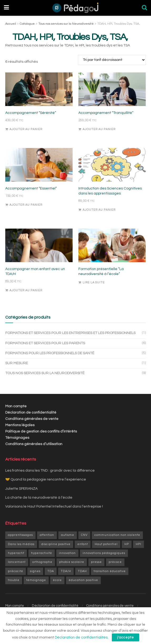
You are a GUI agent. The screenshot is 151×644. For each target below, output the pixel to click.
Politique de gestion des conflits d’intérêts (41, 431)
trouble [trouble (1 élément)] (14, 580)
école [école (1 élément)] (57, 580)
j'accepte (125, 637)
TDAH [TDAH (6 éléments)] (82, 571)
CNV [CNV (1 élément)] (84, 535)
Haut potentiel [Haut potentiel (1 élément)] (106, 544)
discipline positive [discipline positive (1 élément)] (56, 544)
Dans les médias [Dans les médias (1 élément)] (21, 544)
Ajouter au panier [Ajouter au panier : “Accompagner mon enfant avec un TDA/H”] (26, 290)
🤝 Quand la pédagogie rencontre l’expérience (46, 479)
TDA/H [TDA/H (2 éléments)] (66, 571)
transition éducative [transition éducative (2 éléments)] (110, 571)
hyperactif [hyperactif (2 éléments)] (16, 553)
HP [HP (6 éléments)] (127, 544)
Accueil (11, 24)
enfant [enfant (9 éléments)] (83, 544)
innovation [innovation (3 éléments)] (67, 553)
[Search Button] (144, 8)
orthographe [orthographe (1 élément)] (42, 562)
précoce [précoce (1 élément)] (115, 562)
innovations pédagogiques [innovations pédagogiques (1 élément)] (104, 553)
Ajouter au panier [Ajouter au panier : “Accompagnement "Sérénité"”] (26, 129)
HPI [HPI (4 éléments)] (139, 544)
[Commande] (112, 60)
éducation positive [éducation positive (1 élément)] (83, 580)
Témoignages (17, 438)
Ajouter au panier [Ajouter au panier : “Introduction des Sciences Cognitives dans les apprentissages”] (99, 210)
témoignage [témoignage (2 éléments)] (36, 580)
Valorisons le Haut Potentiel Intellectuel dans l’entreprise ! (54, 506)
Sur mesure (17, 363)
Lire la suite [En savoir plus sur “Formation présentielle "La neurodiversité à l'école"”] (94, 283)
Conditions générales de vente (32, 419)
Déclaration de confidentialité (31, 413)
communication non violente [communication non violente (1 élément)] (117, 535)
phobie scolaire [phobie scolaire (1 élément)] (72, 562)
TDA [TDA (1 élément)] (51, 571)
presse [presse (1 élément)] (96, 562)
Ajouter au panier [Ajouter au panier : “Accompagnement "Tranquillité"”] (99, 129)
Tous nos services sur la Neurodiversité (66, 24)
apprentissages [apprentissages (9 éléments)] (20, 535)
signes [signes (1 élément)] (35, 571)
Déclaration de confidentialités (81, 637)
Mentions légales (20, 425)
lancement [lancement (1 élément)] (17, 562)
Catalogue (27, 24)
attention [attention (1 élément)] (47, 535)
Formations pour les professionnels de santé (50, 353)
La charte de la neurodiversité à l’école (39, 498)
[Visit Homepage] (75, 8)
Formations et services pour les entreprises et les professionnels (70, 333)
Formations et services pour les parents (45, 343)
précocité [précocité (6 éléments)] (16, 571)
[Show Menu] (6, 8)
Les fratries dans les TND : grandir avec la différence (50, 471)
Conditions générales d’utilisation (34, 444)
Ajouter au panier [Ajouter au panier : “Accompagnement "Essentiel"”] (26, 205)
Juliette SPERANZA (21, 489)
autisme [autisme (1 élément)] (68, 535)
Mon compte (16, 406)
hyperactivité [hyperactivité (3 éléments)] (42, 553)
